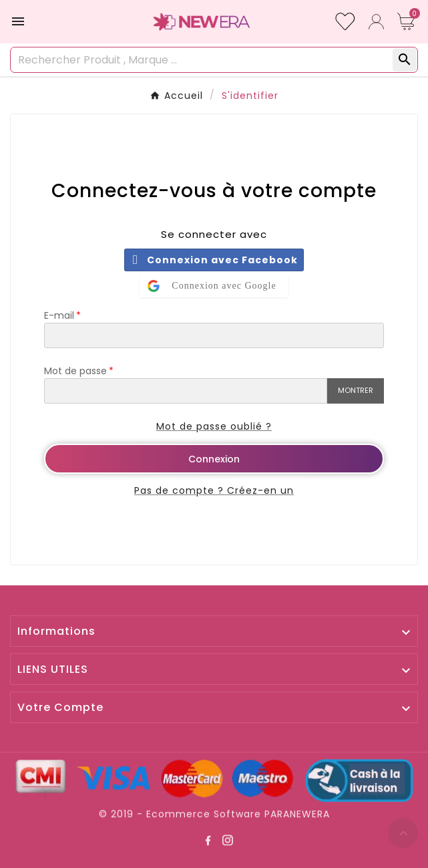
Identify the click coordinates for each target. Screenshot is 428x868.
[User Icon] (376, 22)
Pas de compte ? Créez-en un (214, 490)
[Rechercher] (202, 60)
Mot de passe (75, 371)
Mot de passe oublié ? (214, 426)
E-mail (59, 315)
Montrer (356, 390)
